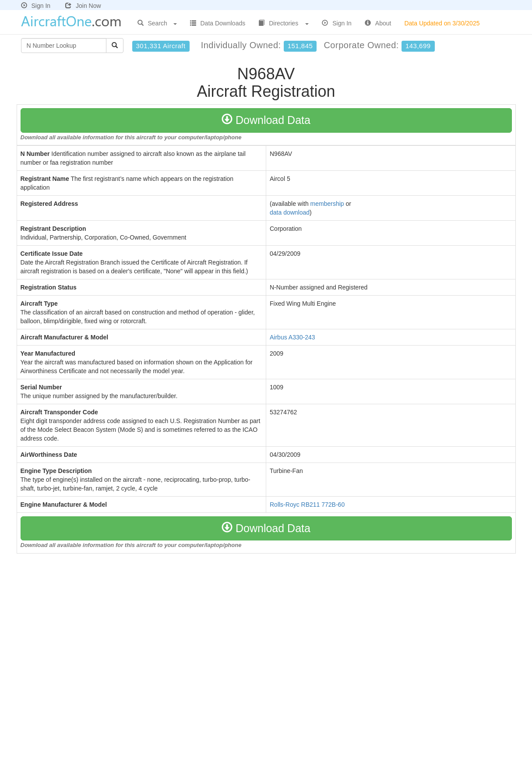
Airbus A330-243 (292, 337)
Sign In (36, 6)
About (378, 23)
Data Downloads (218, 23)
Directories (284, 23)
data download (290, 212)
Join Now (83, 6)
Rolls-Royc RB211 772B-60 (307, 505)
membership (327, 204)
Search (157, 23)
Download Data (266, 120)
